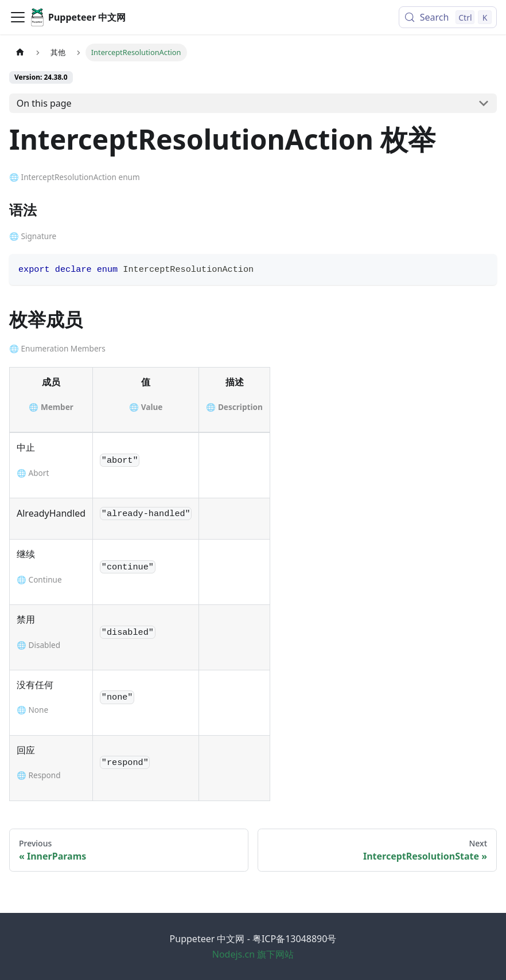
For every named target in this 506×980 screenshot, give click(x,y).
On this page (44, 103)
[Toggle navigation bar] (18, 17)
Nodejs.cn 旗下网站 (253, 954)
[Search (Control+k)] (448, 17)
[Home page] (20, 52)
